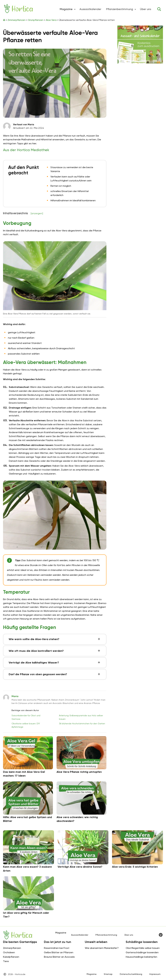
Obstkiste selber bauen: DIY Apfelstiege (26, 725)
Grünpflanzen (36, 20)
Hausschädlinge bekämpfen (141, 957)
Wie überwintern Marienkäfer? (102, 948)
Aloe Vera (51, 20)
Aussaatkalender (90, 9)
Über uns (146, 9)
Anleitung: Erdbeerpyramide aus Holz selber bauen (81, 717)
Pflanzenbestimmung (120, 9)
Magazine (92, 974)
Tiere (6, 961)
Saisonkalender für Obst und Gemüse (26, 717)
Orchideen (9, 952)
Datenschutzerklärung (131, 974)
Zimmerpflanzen (17, 20)
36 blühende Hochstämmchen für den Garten (82, 724)
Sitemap (108, 974)
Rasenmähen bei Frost (57, 948)
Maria (15, 696)
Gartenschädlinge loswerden (142, 952)
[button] (75, 9)
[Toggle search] (159, 9)
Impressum (155, 974)
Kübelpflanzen (11, 957)
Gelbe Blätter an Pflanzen (59, 952)
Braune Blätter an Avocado (59, 957)
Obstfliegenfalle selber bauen (143, 948)
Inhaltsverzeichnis (23, 213)
